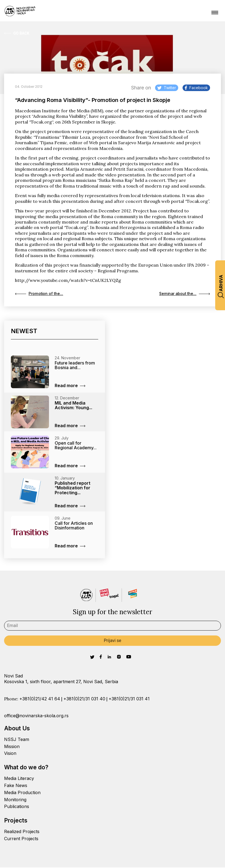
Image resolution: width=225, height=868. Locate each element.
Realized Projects (22, 832)
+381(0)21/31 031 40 (84, 699)
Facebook (196, 88)
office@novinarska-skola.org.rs (36, 716)
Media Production (22, 793)
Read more (70, 386)
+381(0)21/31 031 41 (129, 699)
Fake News (16, 786)
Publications (17, 807)
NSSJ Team (17, 740)
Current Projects (21, 839)
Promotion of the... (41, 294)
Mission (12, 747)
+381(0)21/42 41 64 (40, 699)
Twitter (167, 88)
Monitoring (15, 800)
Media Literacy (19, 779)
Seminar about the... (183, 294)
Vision (10, 754)
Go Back (17, 33)
